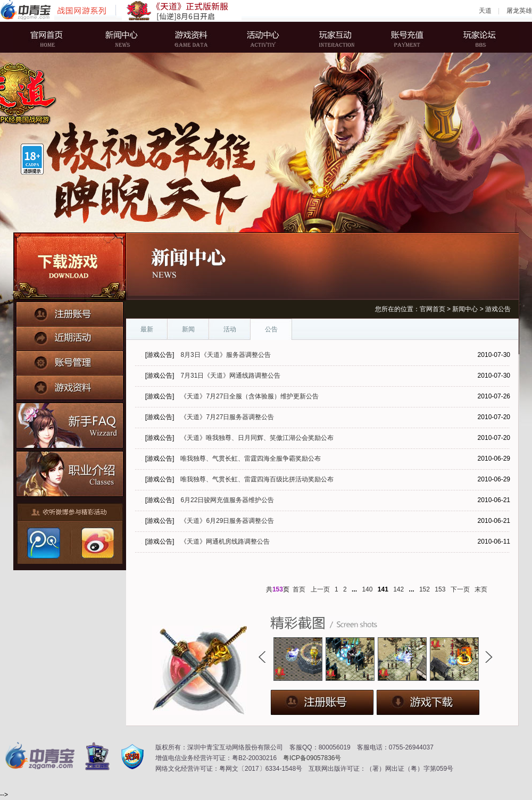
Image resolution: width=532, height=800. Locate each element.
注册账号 (70, 313)
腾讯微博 (43, 543)
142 (398, 589)
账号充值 (402, 37)
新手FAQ (70, 424)
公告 (271, 329)
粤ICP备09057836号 (312, 758)
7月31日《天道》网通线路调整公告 (230, 376)
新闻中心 (125, 37)
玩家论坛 (471, 37)
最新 (147, 329)
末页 (481, 589)
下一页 (460, 589)
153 (440, 589)
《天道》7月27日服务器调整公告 (227, 417)
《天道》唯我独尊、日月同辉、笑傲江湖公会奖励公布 (257, 438)
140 (367, 589)
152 (425, 589)
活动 (230, 329)
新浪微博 (96, 543)
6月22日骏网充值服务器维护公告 (227, 500)
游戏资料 (194, 37)
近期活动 (70, 337)
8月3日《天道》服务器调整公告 (225, 355)
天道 (485, 11)
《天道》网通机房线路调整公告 (225, 541)
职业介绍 (70, 472)
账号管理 (70, 360)
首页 (299, 589)
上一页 (320, 589)
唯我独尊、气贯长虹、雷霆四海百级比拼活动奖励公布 (257, 479)
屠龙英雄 (519, 11)
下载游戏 (70, 267)
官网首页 (56, 37)
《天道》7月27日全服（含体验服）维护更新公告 (250, 396)
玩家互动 (332, 37)
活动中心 (263, 37)
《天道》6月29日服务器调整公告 (227, 521)
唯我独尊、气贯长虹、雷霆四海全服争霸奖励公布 (251, 459)
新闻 (188, 329)
